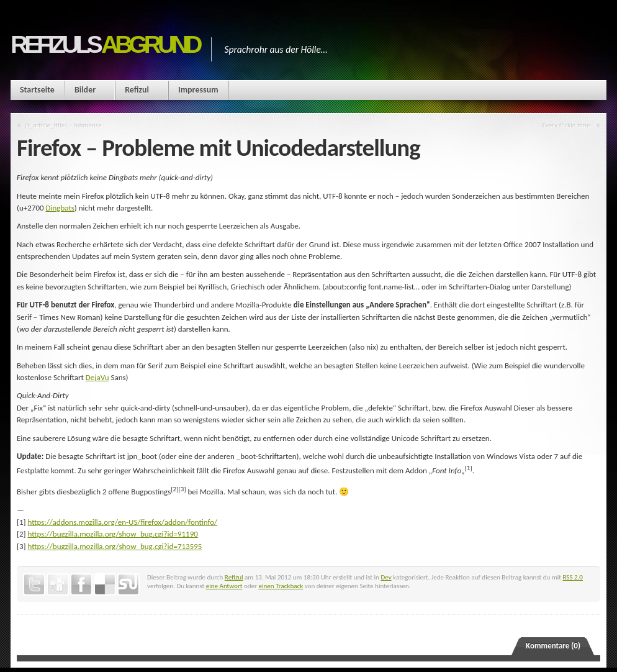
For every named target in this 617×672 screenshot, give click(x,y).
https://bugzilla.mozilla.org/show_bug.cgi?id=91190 (113, 534)
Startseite (37, 90)
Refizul (137, 90)
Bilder (85, 90)
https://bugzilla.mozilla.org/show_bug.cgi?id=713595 (115, 546)
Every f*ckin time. (567, 125)
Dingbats (60, 208)
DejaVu (97, 377)
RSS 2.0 (573, 577)
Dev (386, 577)
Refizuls (105, 44)
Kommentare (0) (553, 646)
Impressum (198, 90)
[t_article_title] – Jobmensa (64, 125)
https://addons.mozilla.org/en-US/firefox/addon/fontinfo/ (123, 522)
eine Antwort (224, 586)
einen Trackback (281, 586)
